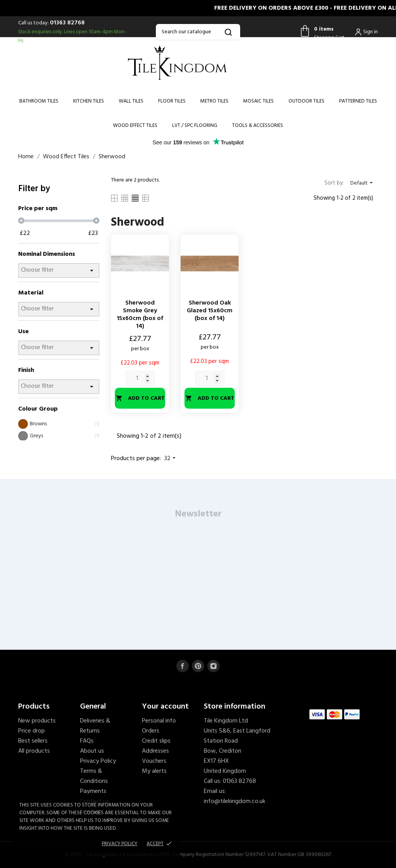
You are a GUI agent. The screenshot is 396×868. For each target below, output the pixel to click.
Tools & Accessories (258, 126)
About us (92, 751)
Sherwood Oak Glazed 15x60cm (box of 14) (210, 311)
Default (363, 183)
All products (34, 751)
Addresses (155, 751)
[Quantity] (140, 378)
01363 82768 (67, 23)
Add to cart (140, 398)
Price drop (32, 731)
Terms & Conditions (94, 776)
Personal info (159, 721)
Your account (165, 707)
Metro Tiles (214, 101)
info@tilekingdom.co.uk (235, 801)
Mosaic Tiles (259, 101)
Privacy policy (119, 844)
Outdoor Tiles (306, 101)
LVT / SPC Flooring (195, 126)
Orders (151, 731)
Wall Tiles (131, 101)
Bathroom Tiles (39, 101)
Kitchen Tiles (89, 101)
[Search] (198, 32)
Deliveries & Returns (95, 726)
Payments (93, 791)
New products (37, 721)
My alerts (154, 771)
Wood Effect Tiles (135, 126)
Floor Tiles (172, 101)
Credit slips (156, 741)
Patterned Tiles (358, 101)
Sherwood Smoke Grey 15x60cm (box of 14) (140, 315)
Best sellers (33, 741)
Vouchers (154, 761)
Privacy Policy (98, 761)
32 (171, 459)
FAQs (87, 741)
